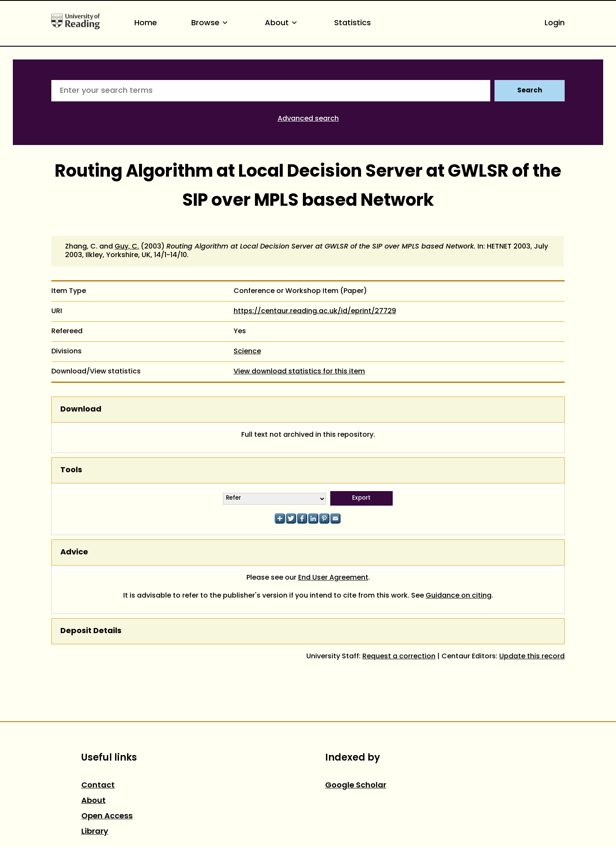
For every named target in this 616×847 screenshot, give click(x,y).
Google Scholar (356, 786)
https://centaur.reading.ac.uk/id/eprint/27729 (315, 311)
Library (95, 832)
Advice (74, 552)
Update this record (532, 657)
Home (146, 23)
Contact (98, 786)
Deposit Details (91, 631)
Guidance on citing (459, 596)
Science (247, 352)
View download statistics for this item (299, 372)
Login (555, 23)
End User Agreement (333, 578)
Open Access (107, 816)
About (282, 23)
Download (81, 410)
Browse (211, 23)
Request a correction (399, 657)
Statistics (352, 23)
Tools (71, 470)
